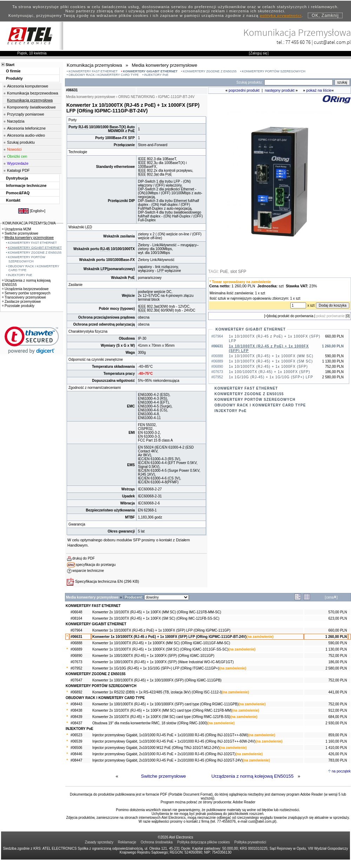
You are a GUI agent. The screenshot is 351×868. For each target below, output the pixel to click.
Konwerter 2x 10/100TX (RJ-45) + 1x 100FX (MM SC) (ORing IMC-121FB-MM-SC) (157, 612)
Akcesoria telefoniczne (26, 128)
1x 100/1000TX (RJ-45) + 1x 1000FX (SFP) (270, 372)
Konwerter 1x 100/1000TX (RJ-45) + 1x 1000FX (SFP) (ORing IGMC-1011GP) (153, 656)
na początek (341, 771)
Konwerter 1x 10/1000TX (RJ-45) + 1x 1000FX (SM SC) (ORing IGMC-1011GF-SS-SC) (160, 649)
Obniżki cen (17, 156)
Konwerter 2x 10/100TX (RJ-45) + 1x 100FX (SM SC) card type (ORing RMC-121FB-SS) (161, 717)
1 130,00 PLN (336, 649)
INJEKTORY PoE (157, 75)
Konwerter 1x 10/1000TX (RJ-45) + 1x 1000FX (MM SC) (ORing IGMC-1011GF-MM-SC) (161, 643)
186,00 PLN (338, 662)
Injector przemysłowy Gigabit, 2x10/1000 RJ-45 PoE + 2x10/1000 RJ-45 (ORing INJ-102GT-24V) (168, 760)
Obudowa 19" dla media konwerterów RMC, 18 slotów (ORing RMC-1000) (150, 723)
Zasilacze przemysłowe (21, 302)
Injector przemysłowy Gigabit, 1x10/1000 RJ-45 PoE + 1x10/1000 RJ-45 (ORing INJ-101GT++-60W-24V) (174, 741)
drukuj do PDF (84, 558)
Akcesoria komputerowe (28, 86)
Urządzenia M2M (17, 229)
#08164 (76, 618)
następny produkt (280, 90)
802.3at (153, 174)
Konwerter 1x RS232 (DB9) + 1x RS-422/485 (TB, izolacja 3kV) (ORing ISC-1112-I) (157, 692)
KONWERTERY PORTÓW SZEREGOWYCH (274, 71)
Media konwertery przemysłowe (28, 238)
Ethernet (187, 189)
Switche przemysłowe (164, 776)
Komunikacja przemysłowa (30, 100)
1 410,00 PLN (336, 748)
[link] (32, 340)
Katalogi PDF (18, 170)
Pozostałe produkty (18, 306)
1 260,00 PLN (336, 637)
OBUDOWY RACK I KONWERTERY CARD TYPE (104, 75)
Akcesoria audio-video (26, 135)
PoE (131, 131)
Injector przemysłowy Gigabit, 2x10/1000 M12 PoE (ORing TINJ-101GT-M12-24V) (156, 748)
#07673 (76, 662)
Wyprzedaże (18, 163)
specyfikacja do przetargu (96, 565)
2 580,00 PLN (336, 668)
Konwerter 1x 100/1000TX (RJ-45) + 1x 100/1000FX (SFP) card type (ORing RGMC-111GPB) (165, 704)
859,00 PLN (338, 735)
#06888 (76, 643)
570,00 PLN (338, 612)
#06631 (76, 637)
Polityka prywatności (250, 842)
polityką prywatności (281, 15)
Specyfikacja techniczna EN (99, 581)
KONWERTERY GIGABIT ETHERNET (150, 71)
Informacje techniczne (26, 185)
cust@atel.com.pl (332, 42)
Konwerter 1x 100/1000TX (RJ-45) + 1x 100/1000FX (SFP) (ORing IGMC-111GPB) (157, 680)
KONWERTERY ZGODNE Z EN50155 (210, 71)
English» (38, 211)
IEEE (142, 163)
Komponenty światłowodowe (31, 107)
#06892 (76, 692)
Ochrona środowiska (157, 842)
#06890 (76, 656)
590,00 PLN (338, 643)
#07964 (76, 630)
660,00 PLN (338, 630)
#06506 (76, 748)
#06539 (76, 741)
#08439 (76, 717)
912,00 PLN (338, 710)
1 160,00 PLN (336, 741)
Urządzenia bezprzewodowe (25, 289)
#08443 (76, 704)
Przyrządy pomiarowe (26, 114)
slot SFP (238, 272)
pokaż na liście (319, 90)
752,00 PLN (338, 656)
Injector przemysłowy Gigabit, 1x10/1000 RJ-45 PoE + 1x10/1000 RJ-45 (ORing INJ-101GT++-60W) (170, 735)
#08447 (76, 760)
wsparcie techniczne (88, 571)
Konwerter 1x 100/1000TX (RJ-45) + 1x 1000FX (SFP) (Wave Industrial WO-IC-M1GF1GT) (163, 662)
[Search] (299, 82)
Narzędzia (16, 121)
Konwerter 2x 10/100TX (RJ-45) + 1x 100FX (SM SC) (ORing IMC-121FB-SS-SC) (156, 618)
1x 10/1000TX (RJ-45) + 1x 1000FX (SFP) (268, 367)
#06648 (76, 612)
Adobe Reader (244, 802)
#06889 (76, 649)
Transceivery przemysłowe (24, 297)
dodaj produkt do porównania (291, 316)
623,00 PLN (338, 618)
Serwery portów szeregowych (26, 293)
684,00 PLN (338, 717)
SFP (131, 138)
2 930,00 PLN (336, 723)
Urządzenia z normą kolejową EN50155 (252, 776)
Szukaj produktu (21, 142)
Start (10, 65)
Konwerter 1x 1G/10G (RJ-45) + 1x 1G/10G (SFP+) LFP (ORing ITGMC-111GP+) (156, 668)
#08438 (76, 710)
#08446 (76, 754)
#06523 (76, 735)
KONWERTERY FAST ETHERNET (93, 71)
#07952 (76, 668)
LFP (177, 181)
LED (89, 227)
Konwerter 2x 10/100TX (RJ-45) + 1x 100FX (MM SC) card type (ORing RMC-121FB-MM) (162, 710)
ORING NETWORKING (137, 97)
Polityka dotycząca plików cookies (204, 842)
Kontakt (13, 200)
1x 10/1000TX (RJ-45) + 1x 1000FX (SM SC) (271, 361)
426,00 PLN (338, 754)
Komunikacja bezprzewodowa (33, 93)
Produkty (14, 78)
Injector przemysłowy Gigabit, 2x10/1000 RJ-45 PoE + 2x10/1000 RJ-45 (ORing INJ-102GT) (164, 754)
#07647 (76, 680)
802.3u (153, 163)
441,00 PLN (338, 692)
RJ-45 (83, 127)
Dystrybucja (17, 178)
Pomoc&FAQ (18, 193)
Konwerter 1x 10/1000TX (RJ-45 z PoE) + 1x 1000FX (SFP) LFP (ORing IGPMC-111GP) (161, 630)
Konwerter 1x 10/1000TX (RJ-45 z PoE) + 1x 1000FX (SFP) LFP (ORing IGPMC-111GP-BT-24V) (169, 637)
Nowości (14, 149)
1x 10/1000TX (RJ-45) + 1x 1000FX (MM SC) (271, 356)
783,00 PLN (338, 760)
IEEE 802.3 (147, 159)
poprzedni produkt (244, 90)
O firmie (13, 71)
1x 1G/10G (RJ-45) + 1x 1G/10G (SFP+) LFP (271, 377)
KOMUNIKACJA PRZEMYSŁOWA (29, 223)
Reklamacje (127, 842)
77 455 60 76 (298, 42)
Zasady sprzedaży (99, 842)
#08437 (76, 723)
